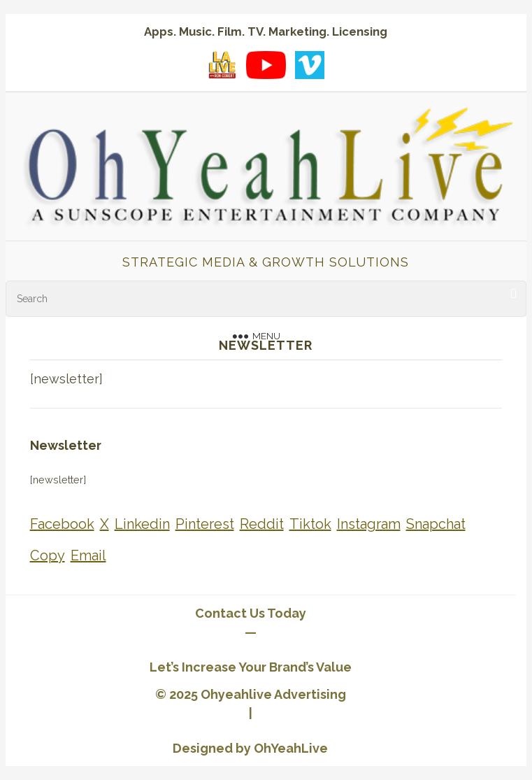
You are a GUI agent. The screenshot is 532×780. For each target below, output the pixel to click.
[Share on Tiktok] (310, 524)
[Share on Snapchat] (436, 524)
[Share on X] (105, 524)
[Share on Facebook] (62, 524)
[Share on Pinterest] (205, 524)
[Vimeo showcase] (310, 65)
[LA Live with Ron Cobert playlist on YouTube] (222, 65)
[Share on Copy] (48, 556)
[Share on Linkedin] (142, 524)
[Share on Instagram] (369, 524)
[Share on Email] (88, 556)
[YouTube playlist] (266, 65)
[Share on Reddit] (262, 524)
